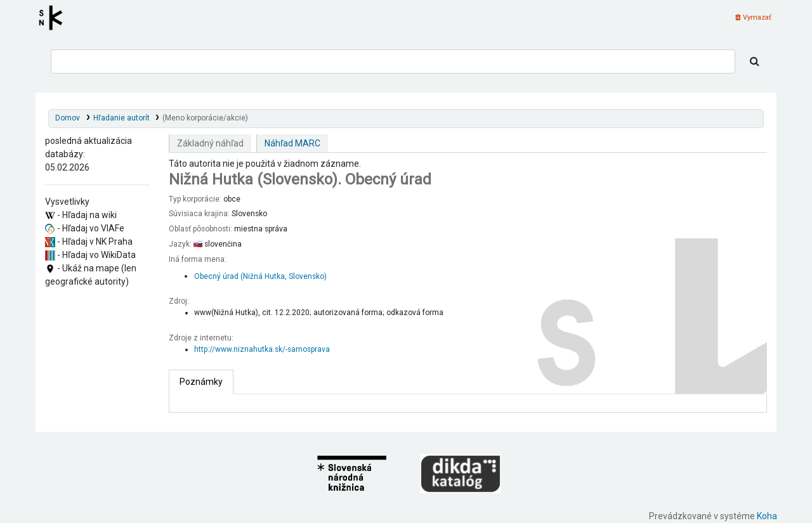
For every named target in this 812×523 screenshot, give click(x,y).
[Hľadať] (755, 61)
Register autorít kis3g (55, 18)
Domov (68, 118)
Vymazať (753, 17)
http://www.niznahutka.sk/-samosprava (262, 349)
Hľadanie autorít (121, 118)
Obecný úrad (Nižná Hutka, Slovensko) (260, 276)
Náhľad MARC (292, 143)
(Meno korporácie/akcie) (205, 118)
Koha (767, 516)
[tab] (201, 382)
